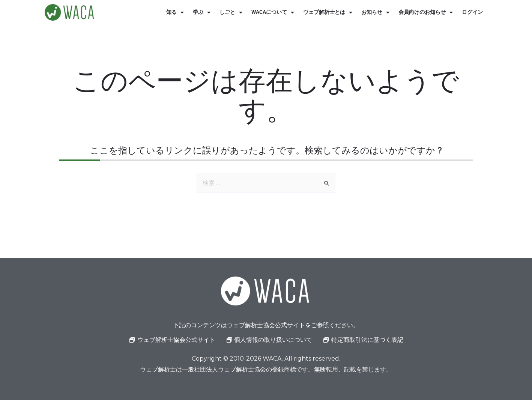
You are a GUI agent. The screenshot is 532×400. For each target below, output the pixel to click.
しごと (231, 12)
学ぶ (202, 12)
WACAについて (273, 12)
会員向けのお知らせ (426, 12)
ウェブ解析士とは (328, 12)
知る (175, 12)
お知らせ (375, 12)
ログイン (472, 12)
